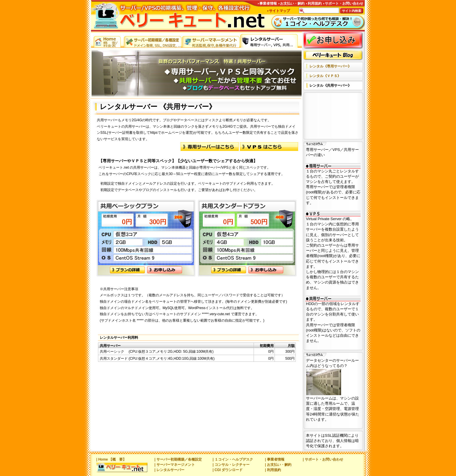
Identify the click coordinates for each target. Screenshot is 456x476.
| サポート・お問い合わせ (323, 459)
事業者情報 (268, 3)
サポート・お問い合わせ (344, 3)
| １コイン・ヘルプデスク (233, 459)
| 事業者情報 (275, 459)
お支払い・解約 (292, 3)
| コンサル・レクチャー (231, 465)
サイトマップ (279, 11)
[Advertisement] (332, 116)
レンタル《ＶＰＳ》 (325, 76)
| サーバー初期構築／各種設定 (178, 459)
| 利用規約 (273, 470)
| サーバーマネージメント (175, 465)
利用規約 (315, 3)
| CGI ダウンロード (228, 470)
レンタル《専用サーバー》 (330, 66)
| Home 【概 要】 (111, 459)
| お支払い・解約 (278, 465)
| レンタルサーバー (169, 470)
